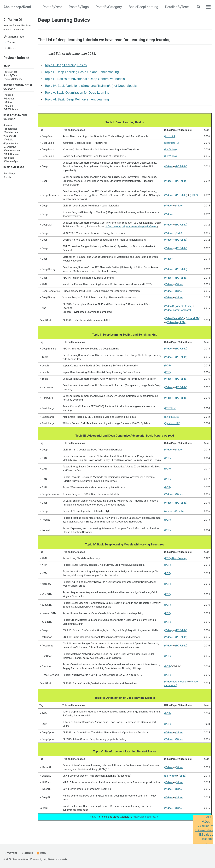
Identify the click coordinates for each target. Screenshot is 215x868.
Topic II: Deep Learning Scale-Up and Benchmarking (85, 74)
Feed (43, 854)
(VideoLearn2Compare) (178, 313)
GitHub (28, 854)
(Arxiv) (168, 515)
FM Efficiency (11, 115)
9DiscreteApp (11, 167)
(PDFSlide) (170, 412)
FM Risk (8, 108)
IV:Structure (204, 826)
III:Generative (203, 830)
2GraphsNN (10, 142)
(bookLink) (170, 139)
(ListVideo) (170, 152)
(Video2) (180, 309)
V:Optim (207, 822)
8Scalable (9, 163)
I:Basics (207, 839)
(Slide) (179, 209)
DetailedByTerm (176, 7)
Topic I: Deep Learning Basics (67, 67)
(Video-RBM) (193, 321)
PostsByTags (77, 7)
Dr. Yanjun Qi (13, 19)
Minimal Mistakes (62, 859)
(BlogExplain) (179, 563)
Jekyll (47, 859)
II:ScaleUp (206, 835)
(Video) (168, 169)
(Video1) (169, 309)
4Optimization (11, 149)
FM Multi (8, 111)
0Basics (8, 131)
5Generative (10, 153)
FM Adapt (9, 104)
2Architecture (11, 138)
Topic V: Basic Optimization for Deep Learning (80, 95)
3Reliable (8, 145)
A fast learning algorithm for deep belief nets (131, 229)
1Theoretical (10, 134)
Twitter (11, 854)
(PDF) (167, 369)
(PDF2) (194, 198)
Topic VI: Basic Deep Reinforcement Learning (79, 102)
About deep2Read (17, 7)
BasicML (8, 183)
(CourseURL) (172, 146)
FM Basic (8, 100)
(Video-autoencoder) (176, 686)
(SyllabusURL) (172, 420)
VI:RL (209, 817)
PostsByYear (51, 7)
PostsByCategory (107, 7)
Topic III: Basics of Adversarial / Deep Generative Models (88, 81)
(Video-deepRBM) (176, 325)
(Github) (179, 515)
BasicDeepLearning (142, 7)
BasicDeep (9, 180)
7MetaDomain (11, 160)
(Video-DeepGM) (174, 321)
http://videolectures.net (146, 822)
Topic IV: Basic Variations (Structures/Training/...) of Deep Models (94, 88)
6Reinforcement (12, 156)
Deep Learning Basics (64, 20)
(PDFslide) (181, 169)
